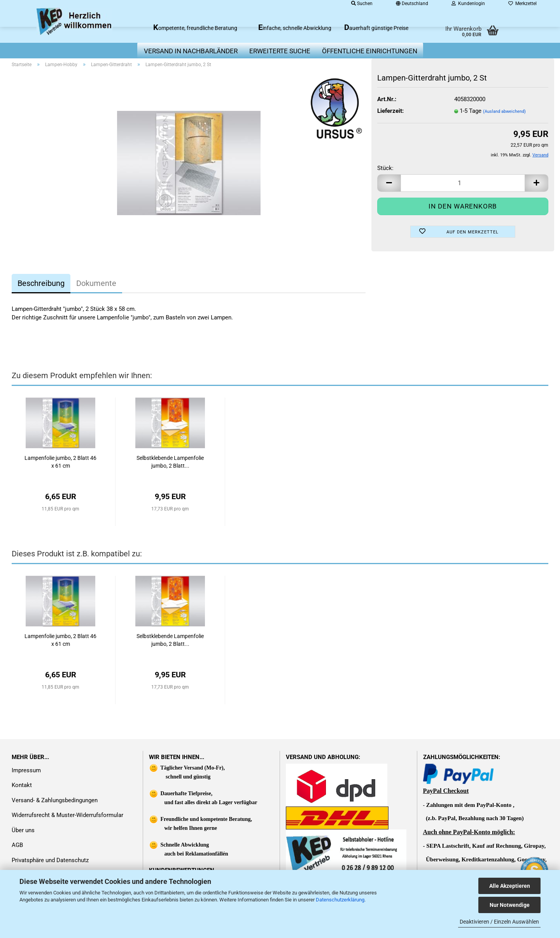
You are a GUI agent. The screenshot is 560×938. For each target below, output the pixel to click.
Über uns (23, 830)
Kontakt (22, 785)
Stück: (385, 168)
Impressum (26, 770)
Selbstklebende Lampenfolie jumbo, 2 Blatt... (170, 462)
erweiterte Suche (280, 51)
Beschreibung (41, 283)
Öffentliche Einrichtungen (370, 51)
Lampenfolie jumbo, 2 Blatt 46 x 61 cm (60, 462)
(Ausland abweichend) (504, 111)
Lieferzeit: (390, 111)
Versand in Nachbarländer (191, 51)
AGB (17, 845)
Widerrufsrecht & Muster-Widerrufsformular (67, 815)
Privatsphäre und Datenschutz (50, 860)
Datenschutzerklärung (340, 900)
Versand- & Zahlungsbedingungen (55, 800)
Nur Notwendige (510, 905)
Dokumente (96, 283)
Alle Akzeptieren (510, 886)
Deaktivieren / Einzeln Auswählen (499, 922)
